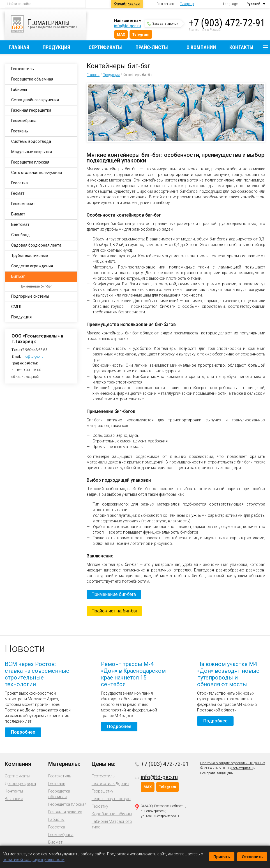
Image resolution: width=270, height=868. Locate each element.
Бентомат (20, 224)
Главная (19, 47)
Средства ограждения (32, 266)
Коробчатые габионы (112, 814)
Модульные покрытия (32, 152)
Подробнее (23, 732)
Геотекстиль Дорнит (110, 784)
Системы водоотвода (31, 141)
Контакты (241, 47)
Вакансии (14, 799)
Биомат (18, 214)
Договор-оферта (20, 784)
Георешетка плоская (30, 162)
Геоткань (20, 131)
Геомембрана (24, 121)
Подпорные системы (30, 296)
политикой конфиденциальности (34, 860)
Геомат (18, 193)
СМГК (16, 307)
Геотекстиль (23, 69)
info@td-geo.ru (128, 26)
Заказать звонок (163, 24)
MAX (121, 34)
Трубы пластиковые (30, 256)
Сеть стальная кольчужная (37, 173)
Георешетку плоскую (111, 799)
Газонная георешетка (31, 110)
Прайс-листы (152, 47)
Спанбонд (20, 235)
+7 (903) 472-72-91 (227, 23)
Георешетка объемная (32, 79)
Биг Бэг (18, 276)
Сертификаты (105, 47)
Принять (222, 857)
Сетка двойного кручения (35, 100)
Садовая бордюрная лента (36, 245)
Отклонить (252, 857)
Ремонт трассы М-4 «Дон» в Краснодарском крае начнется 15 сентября (133, 674)
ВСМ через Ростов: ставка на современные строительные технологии (37, 674)
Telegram (141, 34)
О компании (201, 47)
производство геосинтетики (48, 24)
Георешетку (102, 791)
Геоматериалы (242, 768)
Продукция (56, 47)
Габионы (19, 89)
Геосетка (19, 183)
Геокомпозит (23, 204)
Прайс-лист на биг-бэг (114, 611)
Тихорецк (187, 4)
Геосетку (100, 806)
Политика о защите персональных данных (233, 763)
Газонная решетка (65, 812)
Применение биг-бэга (114, 594)
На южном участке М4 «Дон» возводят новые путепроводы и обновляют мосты (228, 674)
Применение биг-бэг (36, 286)
